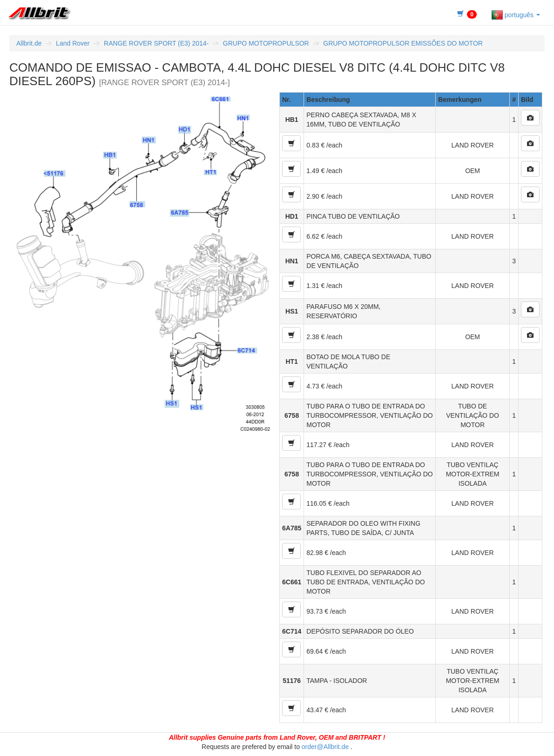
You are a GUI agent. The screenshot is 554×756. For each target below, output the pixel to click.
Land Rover (73, 43)
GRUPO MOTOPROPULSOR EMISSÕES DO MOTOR (403, 43)
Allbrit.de (29, 43)
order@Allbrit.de (325, 747)
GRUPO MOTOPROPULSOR (266, 43)
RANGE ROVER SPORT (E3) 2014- (156, 43)
